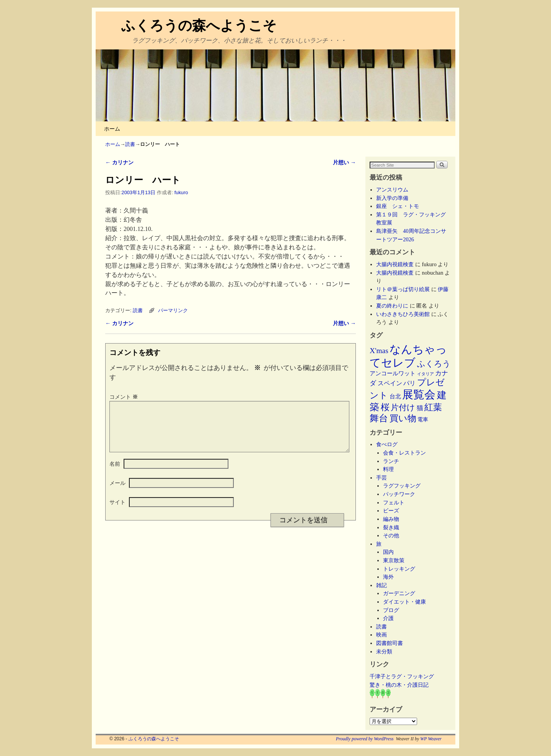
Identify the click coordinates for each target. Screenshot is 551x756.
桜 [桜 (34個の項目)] (385, 407)
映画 (381, 635)
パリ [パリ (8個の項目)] (409, 383)
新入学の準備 (392, 198)
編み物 (391, 519)
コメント (124, 397)
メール (117, 492)
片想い (344, 162)
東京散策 (396, 560)
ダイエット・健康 (404, 602)
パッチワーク (402, 494)
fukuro (181, 192)
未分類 (384, 651)
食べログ (387, 444)
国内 (388, 552)
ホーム (112, 129)
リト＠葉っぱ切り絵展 (403, 289)
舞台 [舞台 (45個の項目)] (379, 418)
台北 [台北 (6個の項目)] (395, 396)
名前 (115, 473)
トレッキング (399, 569)
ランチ (391, 461)
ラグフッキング (402, 486)
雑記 (381, 585)
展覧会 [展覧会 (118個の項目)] (419, 394)
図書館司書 (390, 643)
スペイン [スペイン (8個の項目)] (390, 383)
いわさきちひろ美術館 (403, 314)
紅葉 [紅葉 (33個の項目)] (433, 407)
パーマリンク (173, 310)
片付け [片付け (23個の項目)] (403, 407)
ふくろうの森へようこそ (199, 25)
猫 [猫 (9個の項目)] (420, 408)
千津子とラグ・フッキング (402, 676)
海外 (388, 577)
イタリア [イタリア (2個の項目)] (425, 374)
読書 (130, 144)
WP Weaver (431, 739)
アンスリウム (392, 190)
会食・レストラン (404, 453)
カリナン (119, 162)
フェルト (394, 502)
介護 (388, 618)
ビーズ (391, 511)
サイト (117, 511)
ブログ (391, 610)
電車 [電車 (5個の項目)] (423, 419)
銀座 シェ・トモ (398, 206)
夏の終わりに (392, 306)
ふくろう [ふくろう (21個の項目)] (434, 364)
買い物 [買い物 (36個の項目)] (403, 418)
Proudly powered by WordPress (365, 739)
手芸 (381, 478)
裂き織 (391, 527)
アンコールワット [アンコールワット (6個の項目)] (393, 373)
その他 (391, 535)
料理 (388, 469)
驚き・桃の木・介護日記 (399, 685)
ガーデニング (399, 593)
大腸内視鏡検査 (395, 264)
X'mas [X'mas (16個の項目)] (379, 351)
